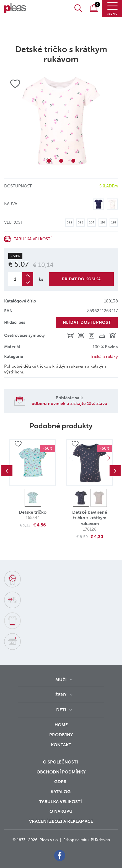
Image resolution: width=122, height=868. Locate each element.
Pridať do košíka (81, 279)
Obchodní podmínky (61, 772)
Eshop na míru (76, 840)
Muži (61, 680)
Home (61, 725)
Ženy (61, 695)
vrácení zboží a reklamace (61, 821)
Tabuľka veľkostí (33, 239)
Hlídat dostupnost (87, 322)
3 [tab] (73, 161)
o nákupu (61, 811)
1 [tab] (49, 161)
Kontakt (61, 749)
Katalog (61, 792)
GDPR (61, 782)
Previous (7, 471)
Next (108, 458)
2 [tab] (61, 161)
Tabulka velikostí (61, 802)
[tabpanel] (61, 121)
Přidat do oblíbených (18, 444)
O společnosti (61, 762)
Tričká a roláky (104, 357)
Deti (61, 710)
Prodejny (61, 735)
